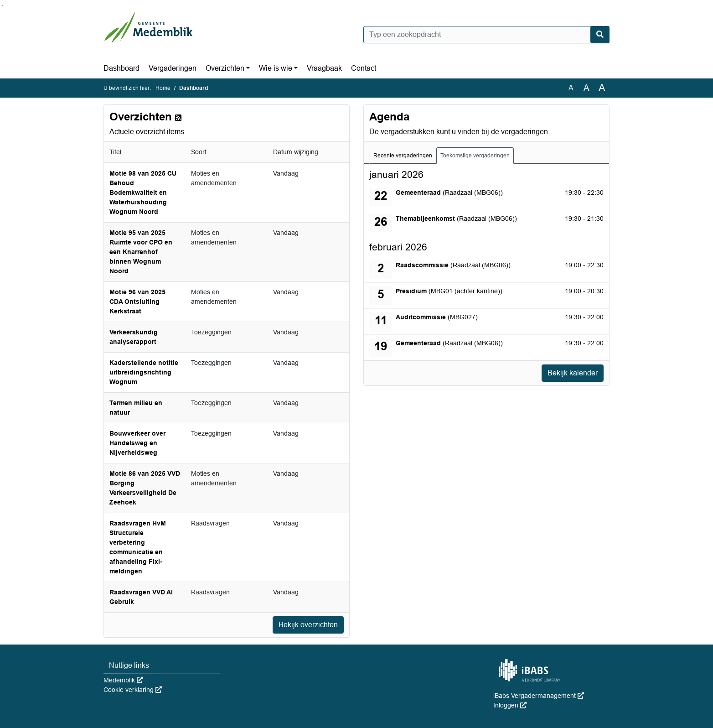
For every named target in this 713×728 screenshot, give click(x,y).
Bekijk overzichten (308, 625)
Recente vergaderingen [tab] (403, 156)
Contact (364, 68)
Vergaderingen (173, 68)
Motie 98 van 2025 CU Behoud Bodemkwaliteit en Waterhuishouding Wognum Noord (143, 192)
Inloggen (510, 705)
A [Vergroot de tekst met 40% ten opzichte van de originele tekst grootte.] (602, 88)
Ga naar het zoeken (1, 6)
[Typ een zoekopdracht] (486, 35)
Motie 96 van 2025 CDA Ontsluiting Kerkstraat (137, 302)
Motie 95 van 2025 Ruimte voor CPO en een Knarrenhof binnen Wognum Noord (141, 252)
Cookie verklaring (133, 690)
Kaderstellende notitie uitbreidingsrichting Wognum (144, 372)
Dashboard (121, 68)
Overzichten (225, 68)
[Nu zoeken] (600, 35)
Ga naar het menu (3, 6)
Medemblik (123, 680)
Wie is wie (276, 68)
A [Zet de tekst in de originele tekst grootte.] (571, 88)
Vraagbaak (324, 68)
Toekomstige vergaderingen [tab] (475, 156)
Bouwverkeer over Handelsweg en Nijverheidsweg (137, 443)
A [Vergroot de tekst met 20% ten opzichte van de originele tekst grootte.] (586, 88)
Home (163, 88)
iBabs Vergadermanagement (539, 696)
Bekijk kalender (573, 373)
